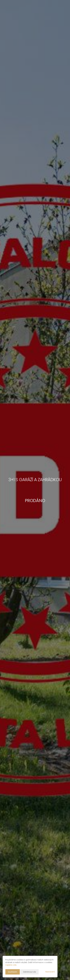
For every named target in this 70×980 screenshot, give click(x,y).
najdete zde (11, 965)
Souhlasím (13, 972)
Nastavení (50, 972)
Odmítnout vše (29, 972)
